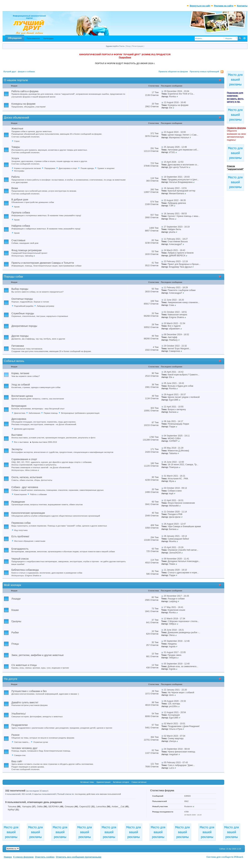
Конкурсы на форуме (178, 105)
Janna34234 (175, 553)
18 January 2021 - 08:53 (175, 214)
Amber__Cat (118, 807)
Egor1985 (174, 400)
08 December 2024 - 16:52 (176, 335)
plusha (172, 232)
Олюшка (69, 807)
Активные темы (87, 782)
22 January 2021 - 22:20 (175, 690)
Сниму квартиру (176, 738)
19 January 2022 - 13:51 (175, 188)
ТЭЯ (171, 206)
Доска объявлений (17, 118)
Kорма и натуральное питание (28, 168)
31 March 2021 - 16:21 (174, 476)
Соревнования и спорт (24, 459)
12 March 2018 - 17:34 (174, 619)
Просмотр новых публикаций (204, 71)
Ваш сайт (17, 761)
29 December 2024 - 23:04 (177, 91)
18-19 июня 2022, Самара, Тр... (183, 465)
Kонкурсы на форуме (24, 104)
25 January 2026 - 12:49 (175, 147)
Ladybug (173, 601)
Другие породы (20, 336)
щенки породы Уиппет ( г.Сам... (183, 135)
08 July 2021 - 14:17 (173, 421)
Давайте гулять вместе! (25, 702)
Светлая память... (22, 742)
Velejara (173, 658)
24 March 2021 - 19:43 (174, 250)
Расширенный (244, 38)
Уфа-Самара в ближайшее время (184, 526)
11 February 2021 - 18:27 (176, 239)
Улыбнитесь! (19, 714)
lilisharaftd (174, 506)
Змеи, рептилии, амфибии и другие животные (38, 655)
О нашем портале (16, 80)
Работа (16, 177)
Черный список (20, 559)
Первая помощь (51, 413)
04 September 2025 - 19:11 (177, 436)
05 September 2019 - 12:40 (177, 664)
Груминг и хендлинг (106, 168)
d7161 (172, 152)
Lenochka (101, 807)
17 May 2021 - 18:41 (174, 607)
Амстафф (173, 337)
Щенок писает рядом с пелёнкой (184, 397)
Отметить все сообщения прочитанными (79, 857)
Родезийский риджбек (24, 306)
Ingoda (172, 647)
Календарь (49, 38)
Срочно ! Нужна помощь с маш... (184, 216)
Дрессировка (19, 419)
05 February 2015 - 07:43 (176, 763)
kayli (171, 494)
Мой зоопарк (13, 585)
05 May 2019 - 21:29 (174, 448)
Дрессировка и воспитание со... (183, 165)
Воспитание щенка (22, 396)
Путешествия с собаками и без (29, 691)
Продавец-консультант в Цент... (183, 180)
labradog (29, 256)
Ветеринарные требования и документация (80, 413)
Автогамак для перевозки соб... (183, 150)
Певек (172, 564)
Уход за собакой (21, 385)
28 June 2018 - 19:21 (174, 630)
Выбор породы (20, 289)
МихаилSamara (176, 193)
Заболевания (35, 413)
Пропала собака (21, 213)
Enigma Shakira (177, 317)
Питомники (18, 346)
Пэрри (172, 427)
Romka (172, 97)
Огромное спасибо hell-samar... (183, 550)
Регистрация (138, 46)
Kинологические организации (28, 513)
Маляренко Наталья (179, 138)
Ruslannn (188, 806)
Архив (17, 207)
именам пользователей (110, 794)
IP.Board (238, 857)
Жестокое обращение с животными (30, 541)
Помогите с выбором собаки (182, 290)
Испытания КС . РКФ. (178, 479)
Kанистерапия (21, 494)
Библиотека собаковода (25, 570)
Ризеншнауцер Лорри (178, 424)
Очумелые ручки (41, 742)
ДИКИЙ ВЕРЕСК (177, 256)
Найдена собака (21, 226)
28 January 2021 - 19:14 (175, 536)
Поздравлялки (20, 725)
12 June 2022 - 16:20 (174, 300)
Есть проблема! (20, 536)
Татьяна (12, 807)
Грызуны (16, 621)
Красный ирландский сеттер (181, 191)
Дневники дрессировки (24, 429)
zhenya (173, 741)
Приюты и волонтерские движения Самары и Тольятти (43, 263)
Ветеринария (19, 406)
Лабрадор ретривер (45, 306)
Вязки (15, 188)
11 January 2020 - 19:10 (175, 570)
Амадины (172, 644)
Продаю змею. (175, 655)
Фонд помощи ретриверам (27, 250)
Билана (173, 412)
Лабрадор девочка (177, 203)
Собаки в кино (175, 491)
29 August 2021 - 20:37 (175, 395)
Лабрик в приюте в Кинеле (181, 253)
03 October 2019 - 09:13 (175, 488)
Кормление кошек (176, 610)
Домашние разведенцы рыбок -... (184, 632)
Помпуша (174, 467)
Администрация (103, 782)
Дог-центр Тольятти (179, 167)
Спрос (17, 141)
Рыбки (15, 632)
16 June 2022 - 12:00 (174, 462)
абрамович (175, 329)
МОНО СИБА (174, 438)
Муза (172, 481)
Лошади (16, 599)
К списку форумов (23, 857)
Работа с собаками (38, 494)
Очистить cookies (45, 857)
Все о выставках (21, 442)
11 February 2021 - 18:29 (176, 288)
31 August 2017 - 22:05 (175, 652)
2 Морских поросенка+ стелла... (183, 621)
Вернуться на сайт (200, 6)
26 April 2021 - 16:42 (174, 372)
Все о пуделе (174, 326)
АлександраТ (175, 244)
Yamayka (27, 807)
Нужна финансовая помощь (181, 752)
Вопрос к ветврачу (177, 409)
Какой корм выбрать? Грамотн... (184, 375)
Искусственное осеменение (181, 503)
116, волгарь (174, 704)
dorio (171, 695)
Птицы (15, 644)
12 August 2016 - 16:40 (175, 102)
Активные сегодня (121, 782)
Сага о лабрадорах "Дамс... (181, 765)
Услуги (15, 158)
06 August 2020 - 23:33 (175, 701)
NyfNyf (11, 810)
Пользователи (33, 38)
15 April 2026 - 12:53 (174, 162)
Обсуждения (15, 38)
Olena (172, 635)
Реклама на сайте (224, 6)
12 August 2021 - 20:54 (175, 712)
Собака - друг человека (25, 487)
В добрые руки (20, 200)
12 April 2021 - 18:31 (174, 500)
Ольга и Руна (176, 729)
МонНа (173, 541)
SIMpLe (173, 624)
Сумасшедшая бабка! (178, 539)
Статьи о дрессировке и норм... (183, 573)
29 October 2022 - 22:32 (175, 346)
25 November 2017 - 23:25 (176, 596)
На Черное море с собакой (181, 693)
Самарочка (175, 351)
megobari (174, 754)
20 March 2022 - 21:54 (174, 323)
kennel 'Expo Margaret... (179, 349)
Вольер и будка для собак (180, 386)
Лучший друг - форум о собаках (19, 71)
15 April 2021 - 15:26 (174, 547)
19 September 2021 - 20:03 (177, 177)
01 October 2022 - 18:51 (175, 312)
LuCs (172, 768)
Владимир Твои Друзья (180, 267)
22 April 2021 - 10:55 (174, 407)
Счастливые (18, 240)
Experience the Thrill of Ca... (181, 94)
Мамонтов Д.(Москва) (178, 451)
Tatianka (173, 453)
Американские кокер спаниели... (184, 302)
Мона (172, 219)
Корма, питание (20, 373)
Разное (16, 735)
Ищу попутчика (21, 530)
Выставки (17, 435)
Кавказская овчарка (177, 315)
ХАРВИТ (173, 441)
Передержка (50, 168)
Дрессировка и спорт (68, 168)
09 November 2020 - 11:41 (176, 559)
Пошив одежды (87, 168)
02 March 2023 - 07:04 (175, 736)
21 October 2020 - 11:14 (175, 512)
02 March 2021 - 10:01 (175, 724)
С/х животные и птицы (24, 665)
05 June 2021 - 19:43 (174, 383)
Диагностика (20, 413)
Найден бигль (174, 229)
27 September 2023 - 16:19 (177, 227)
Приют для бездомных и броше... (184, 264)
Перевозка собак (21, 523)
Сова (172, 305)
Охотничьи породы (22, 299)
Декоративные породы (24, 326)
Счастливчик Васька (178, 242)
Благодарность (20, 549)
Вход (128, 46)
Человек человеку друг (25, 748)
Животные (17, 128)
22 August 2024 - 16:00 (175, 132)
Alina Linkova (31, 470)
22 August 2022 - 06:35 (175, 200)
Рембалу (173, 340)
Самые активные (139, 782)
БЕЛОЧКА (54, 807)
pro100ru (173, 706)
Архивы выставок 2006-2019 (44, 442)
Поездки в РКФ (175, 514)
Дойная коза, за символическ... (183, 666)
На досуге (11, 679)
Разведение (18, 502)
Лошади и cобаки (176, 599)
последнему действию (85, 794)
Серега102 (85, 807)
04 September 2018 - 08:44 (177, 749)
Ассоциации (174, 715)
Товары (16, 147)
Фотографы (19, 171)
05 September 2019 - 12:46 (177, 641)
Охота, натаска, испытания (27, 477)
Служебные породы (23, 313)
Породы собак (13, 277)
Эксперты (17, 449)
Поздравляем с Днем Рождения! (184, 726)
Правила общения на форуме (173, 71)
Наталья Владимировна (181, 182)
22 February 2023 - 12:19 (176, 261)
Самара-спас (20, 755)
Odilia (40, 807)
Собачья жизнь (14, 361)
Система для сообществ (220, 857)
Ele (171, 108)
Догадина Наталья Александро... (184, 561)
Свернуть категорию (221, 80)
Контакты (242, 6)
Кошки (15, 610)
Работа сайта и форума (25, 91)
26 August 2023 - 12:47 (175, 524)
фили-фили (175, 517)
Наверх (8, 857)
